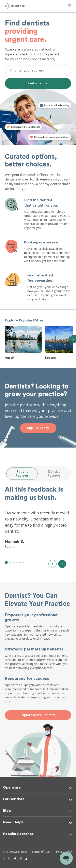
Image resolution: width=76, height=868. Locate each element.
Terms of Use (41, 852)
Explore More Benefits (38, 715)
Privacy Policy (64, 852)
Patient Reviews (22, 474)
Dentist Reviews (54, 474)
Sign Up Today (38, 428)
